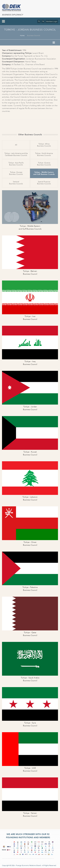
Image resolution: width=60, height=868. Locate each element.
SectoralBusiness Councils (16, 183)
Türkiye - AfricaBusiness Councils (44, 145)
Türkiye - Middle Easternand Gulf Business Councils (44, 173)
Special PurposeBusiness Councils (44, 183)
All (16, 145)
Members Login (52, 21)
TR (43, 21)
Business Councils (34, 36)
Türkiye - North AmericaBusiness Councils (44, 154)
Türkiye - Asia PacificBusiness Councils (16, 164)
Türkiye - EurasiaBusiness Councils (44, 164)
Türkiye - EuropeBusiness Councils (16, 173)
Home (22, 36)
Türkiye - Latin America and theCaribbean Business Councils (16, 154)
